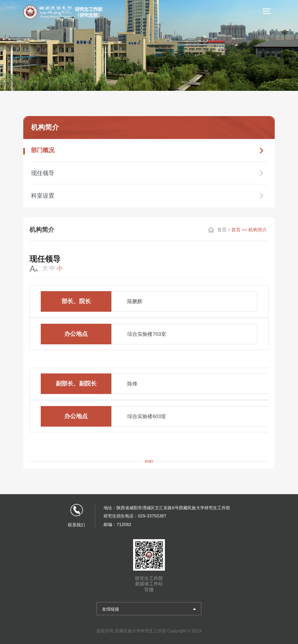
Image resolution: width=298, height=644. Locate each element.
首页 (225, 227)
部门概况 (149, 150)
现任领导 (149, 172)
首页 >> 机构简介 (250, 227)
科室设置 (149, 194)
